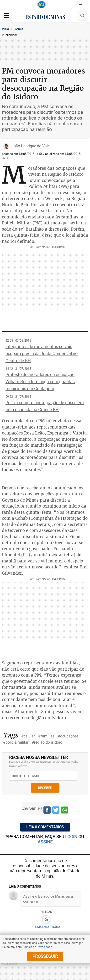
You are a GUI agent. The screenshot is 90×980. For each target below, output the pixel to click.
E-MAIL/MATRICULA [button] (48, 927)
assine (45, 842)
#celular (28, 736)
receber (45, 788)
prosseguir (45, 956)
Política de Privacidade (37, 947)
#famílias (46, 736)
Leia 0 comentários (45, 827)
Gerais (19, 29)
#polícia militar (16, 742)
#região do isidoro (47, 742)
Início (5, 29)
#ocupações (68, 736)
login (72, 837)
